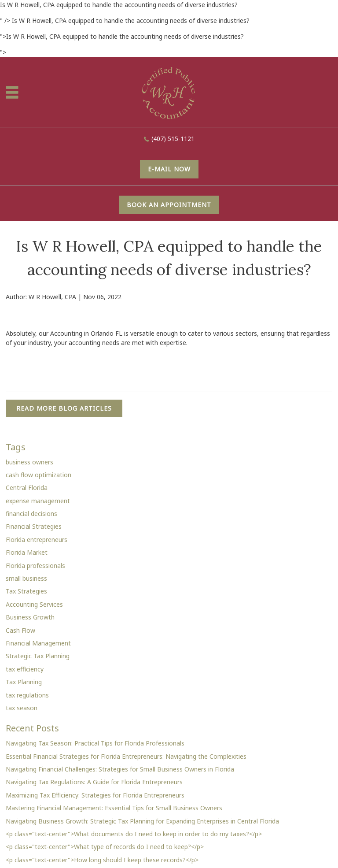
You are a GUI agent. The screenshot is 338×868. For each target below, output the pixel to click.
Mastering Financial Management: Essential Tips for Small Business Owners (114, 808)
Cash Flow (20, 630)
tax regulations (27, 695)
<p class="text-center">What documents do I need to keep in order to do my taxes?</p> (134, 834)
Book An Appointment (169, 205)
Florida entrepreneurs (37, 540)
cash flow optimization (39, 475)
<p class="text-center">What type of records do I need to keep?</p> (105, 847)
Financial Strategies (34, 526)
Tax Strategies (26, 591)
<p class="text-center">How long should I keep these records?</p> (102, 860)
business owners (29, 462)
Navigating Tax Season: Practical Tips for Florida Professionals (95, 743)
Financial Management (38, 643)
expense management (38, 501)
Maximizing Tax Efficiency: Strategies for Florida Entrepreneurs (95, 795)
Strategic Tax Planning (38, 656)
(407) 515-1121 (173, 139)
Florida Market (27, 552)
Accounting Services (34, 604)
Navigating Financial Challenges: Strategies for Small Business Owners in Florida (120, 769)
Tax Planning (24, 682)
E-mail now (169, 169)
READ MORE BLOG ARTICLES (64, 408)
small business (26, 578)
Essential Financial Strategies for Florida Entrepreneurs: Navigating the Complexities (126, 756)
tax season (22, 708)
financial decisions (31, 514)
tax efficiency (25, 669)
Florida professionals (35, 566)
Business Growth (30, 617)
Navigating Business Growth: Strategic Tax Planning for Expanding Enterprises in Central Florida (142, 821)
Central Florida (27, 488)
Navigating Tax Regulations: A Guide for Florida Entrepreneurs (94, 782)
